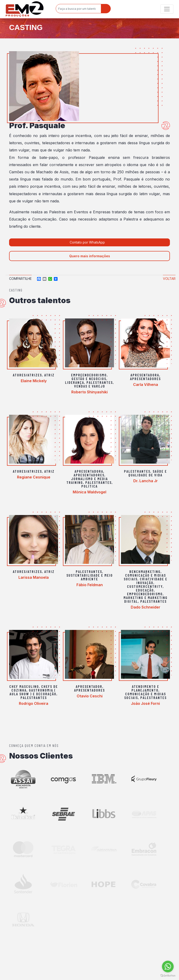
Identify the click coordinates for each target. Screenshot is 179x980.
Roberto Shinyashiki (89, 392)
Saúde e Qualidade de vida (148, 473)
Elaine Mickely (34, 381)
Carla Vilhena (146, 385)
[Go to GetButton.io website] (168, 975)
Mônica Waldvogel (89, 492)
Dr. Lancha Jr (146, 481)
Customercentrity (145, 586)
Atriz (49, 375)
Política (89, 486)
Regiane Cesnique (34, 477)
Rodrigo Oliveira (34, 703)
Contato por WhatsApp (88, 242)
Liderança (75, 382)
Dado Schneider (146, 607)
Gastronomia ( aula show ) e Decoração (33, 692)
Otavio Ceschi (90, 696)
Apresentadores (145, 379)
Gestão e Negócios (89, 379)
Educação (145, 590)
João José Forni (145, 703)
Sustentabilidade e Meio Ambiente (90, 577)
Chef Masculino (24, 686)
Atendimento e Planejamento (145, 688)
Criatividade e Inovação (152, 581)
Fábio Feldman (90, 585)
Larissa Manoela (34, 577)
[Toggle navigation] (167, 9)
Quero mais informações (90, 256)
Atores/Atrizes (27, 375)
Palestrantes (100, 382)
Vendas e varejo (90, 386)
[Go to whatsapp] (168, 967)
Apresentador (89, 686)
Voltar (169, 279)
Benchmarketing (145, 571)
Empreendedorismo (89, 375)
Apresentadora (145, 375)
